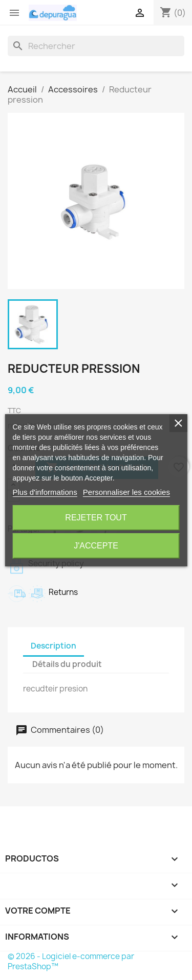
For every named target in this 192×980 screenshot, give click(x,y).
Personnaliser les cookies (126, 492)
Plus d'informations (45, 492)
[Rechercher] (96, 46)
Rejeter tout (96, 518)
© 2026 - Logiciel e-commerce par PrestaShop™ (71, 961)
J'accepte (96, 546)
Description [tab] (54, 646)
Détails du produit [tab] (67, 664)
